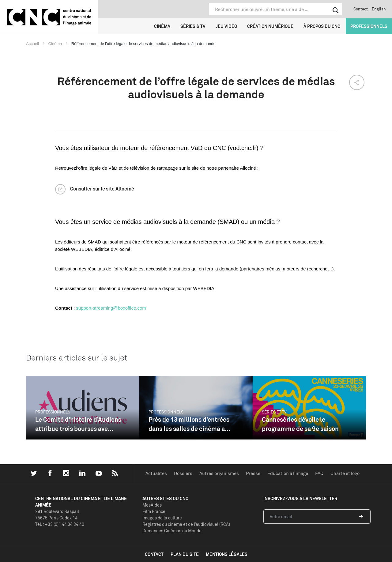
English (379, 9)
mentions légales (227, 554)
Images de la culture (162, 518)
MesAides (152, 505)
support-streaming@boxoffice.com (111, 308)
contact (154, 554)
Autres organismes (219, 473)
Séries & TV (193, 26)
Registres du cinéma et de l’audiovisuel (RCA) (186, 524)
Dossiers (183, 473)
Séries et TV (274, 412)
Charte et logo (345, 473)
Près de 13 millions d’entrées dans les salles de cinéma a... (189, 424)
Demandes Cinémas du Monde (172, 531)
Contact (361, 9)
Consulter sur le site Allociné (102, 189)
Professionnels (369, 26)
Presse (253, 473)
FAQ (319, 473)
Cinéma (162, 26)
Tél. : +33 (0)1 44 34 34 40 (60, 524)
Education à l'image (288, 473)
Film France (154, 511)
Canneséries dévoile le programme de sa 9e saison (300, 424)
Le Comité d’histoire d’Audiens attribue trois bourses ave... (78, 424)
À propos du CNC (322, 26)
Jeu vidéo (226, 26)
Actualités (156, 473)
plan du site (185, 554)
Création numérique (270, 26)
